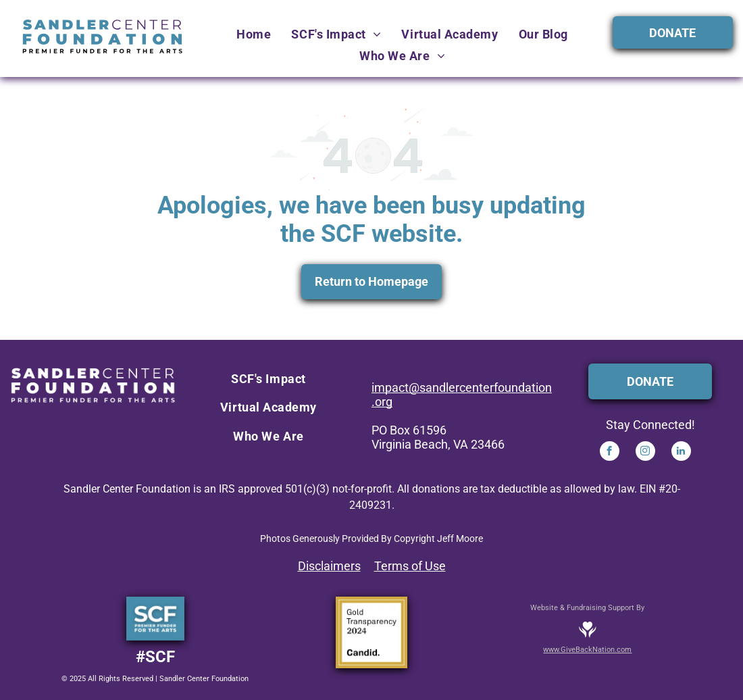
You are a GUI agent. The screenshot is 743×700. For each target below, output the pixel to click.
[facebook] (610, 453)
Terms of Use (410, 566)
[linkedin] (681, 453)
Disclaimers (329, 566)
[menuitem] (254, 34)
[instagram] (645, 453)
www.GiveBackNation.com (587, 650)
